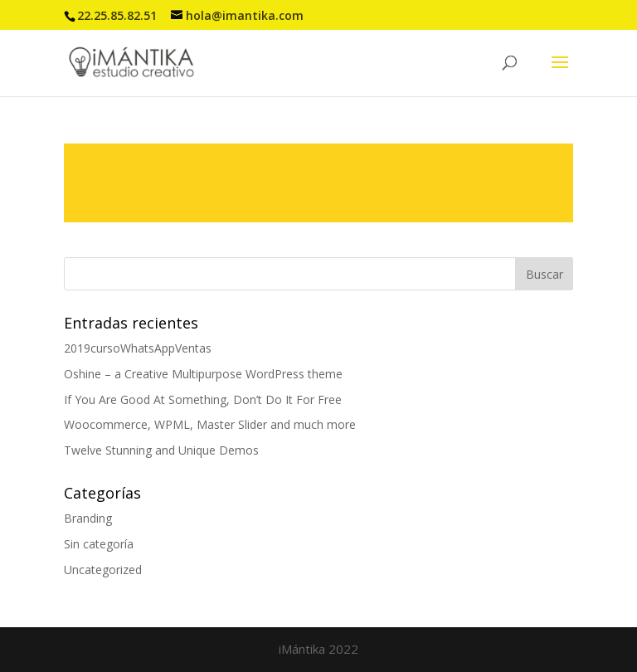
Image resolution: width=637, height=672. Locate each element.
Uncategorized (103, 570)
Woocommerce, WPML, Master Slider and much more (210, 424)
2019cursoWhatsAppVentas (138, 348)
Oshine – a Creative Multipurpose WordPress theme (203, 374)
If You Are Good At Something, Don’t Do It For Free (203, 399)
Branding (88, 518)
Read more (318, 183)
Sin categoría (99, 544)
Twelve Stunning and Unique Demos (161, 450)
